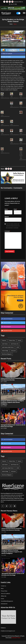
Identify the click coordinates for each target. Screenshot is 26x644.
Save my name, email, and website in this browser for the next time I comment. (13, 226)
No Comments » (7, 188)
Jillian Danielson (5, 44)
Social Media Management (7, 601)
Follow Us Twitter (7, 323)
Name (7, 209)
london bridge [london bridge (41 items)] (5, 351)
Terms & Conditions (6, 594)
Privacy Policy (4, 591)
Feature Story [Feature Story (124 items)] (12, 340)
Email (16, 209)
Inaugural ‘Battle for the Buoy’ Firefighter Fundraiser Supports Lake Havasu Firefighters (12, 402)
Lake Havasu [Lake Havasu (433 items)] (5, 344)
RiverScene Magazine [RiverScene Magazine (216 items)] (7, 354)
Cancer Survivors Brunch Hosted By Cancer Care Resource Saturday (13, 379)
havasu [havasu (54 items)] (20, 340)
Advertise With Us (18, 2)
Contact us (4, 586)
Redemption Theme (16, 638)
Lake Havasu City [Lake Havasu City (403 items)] (15, 344)
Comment (8, 231)
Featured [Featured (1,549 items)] (4, 340)
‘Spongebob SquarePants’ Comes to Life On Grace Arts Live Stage (13, 574)
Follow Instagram (7, 327)
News (2, 589)
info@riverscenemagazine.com (8, 631)
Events (2, 599)
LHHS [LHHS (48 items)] (18, 347)
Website (7, 217)
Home (11, 24)
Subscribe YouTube (8, 331)
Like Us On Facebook (8, 319)
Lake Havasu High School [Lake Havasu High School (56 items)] (8, 347)
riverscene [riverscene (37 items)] (13, 351)
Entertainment (4, 604)
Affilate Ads (4, 596)
